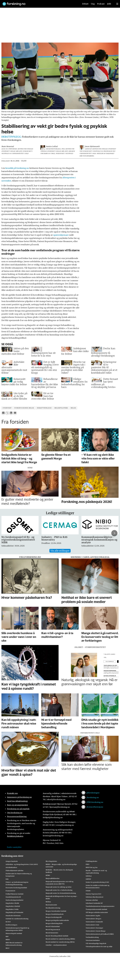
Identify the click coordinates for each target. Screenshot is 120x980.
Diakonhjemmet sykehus (15, 870)
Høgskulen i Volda (12, 909)
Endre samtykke (14, 847)
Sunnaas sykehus (92, 900)
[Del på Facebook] (3, 413)
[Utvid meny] (117, 4)
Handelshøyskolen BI (13, 897)
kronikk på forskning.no (17, 168)
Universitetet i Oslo (92, 925)
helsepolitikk (61, 408)
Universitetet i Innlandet (94, 922)
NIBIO (8, 940)
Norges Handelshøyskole (55, 914)
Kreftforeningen (11, 925)
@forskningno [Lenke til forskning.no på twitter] (93, 793)
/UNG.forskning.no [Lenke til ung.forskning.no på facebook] (95, 802)
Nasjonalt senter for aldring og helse (59, 887)
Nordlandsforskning (53, 908)
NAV (7, 936)
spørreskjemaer (61, 235)
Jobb (109, 4)
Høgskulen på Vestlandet (14, 912)
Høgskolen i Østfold (13, 906)
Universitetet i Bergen (93, 919)
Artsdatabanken (11, 867)
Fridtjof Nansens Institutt (15, 894)
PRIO (88, 864)
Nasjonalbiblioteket (53, 878)
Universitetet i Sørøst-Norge (96, 931)
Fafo (7, 879)
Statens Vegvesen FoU (93, 894)
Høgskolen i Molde (12, 903)
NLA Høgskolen (51, 861)
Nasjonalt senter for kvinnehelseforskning (61, 893)
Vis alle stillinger (60, 551)
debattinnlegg (44, 408)
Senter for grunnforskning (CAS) (97, 882)
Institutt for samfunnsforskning (17, 919)
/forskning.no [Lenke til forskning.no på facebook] (93, 797)
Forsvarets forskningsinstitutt (16, 888)
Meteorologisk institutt (14, 933)
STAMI (88, 891)
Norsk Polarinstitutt (53, 926)
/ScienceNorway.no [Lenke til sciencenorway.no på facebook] (95, 807)
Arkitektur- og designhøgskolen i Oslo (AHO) (22, 864)
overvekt (7, 408)
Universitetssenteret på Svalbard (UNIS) (100, 934)
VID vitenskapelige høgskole (96, 943)
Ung (93, 4)
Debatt (85, 4)
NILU (7, 948)
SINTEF (88, 879)
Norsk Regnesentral (53, 930)
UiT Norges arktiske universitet (97, 912)
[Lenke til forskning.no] (39, 3)
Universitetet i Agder (93, 916)
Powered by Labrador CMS (60, 956)
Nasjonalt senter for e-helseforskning (59, 890)
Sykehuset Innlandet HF (94, 903)
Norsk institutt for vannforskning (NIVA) (60, 942)
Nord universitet (51, 905)
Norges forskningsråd (54, 917)
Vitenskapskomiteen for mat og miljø (99, 946)
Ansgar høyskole (12, 861)
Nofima (48, 902)
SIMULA (89, 876)
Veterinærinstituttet (93, 940)
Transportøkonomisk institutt (96, 909)
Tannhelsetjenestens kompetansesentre (100, 906)
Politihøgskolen (91, 861)
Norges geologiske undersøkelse (57, 920)
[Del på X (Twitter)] (7, 413)
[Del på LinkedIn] (11, 413)
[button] (114, 533)
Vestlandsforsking (92, 937)
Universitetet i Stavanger (94, 928)
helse (73, 408)
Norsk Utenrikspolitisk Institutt (57, 936)
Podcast (101, 4)
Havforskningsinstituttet (15, 900)
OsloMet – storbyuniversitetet (56, 945)
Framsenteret (10, 891)
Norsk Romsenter (52, 933)
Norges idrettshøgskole (54, 923)
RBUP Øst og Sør (92, 867)
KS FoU (8, 922)
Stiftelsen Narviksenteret (95, 897)
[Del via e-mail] (15, 413)
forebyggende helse (24, 408)
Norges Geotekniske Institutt (56, 911)
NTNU (48, 875)
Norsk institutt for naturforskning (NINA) (60, 939)
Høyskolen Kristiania (13, 916)
